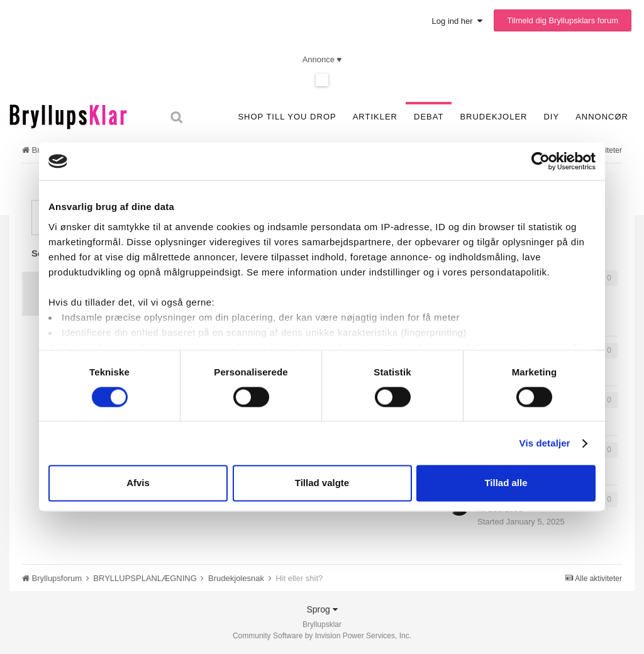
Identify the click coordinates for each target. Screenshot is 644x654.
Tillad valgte (322, 483)
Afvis (138, 483)
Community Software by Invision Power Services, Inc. (322, 636)
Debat (429, 117)
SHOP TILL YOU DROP (287, 117)
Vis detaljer (545, 443)
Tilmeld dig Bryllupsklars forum (563, 20)
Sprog (322, 609)
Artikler (375, 117)
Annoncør (602, 117)
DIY (551, 117)
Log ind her (457, 21)
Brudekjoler (493, 117)
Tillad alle (506, 483)
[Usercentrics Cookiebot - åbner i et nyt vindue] (541, 161)
